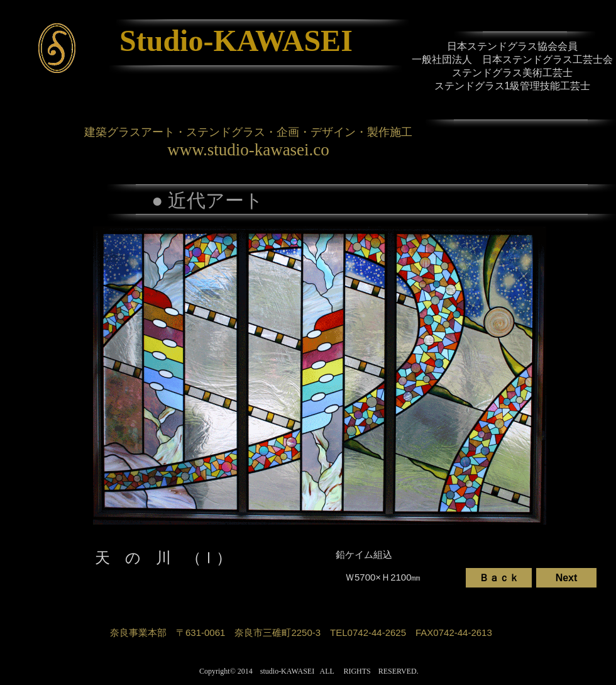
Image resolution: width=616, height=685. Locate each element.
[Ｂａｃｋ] (499, 578)
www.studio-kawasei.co (248, 150)
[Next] (566, 578)
